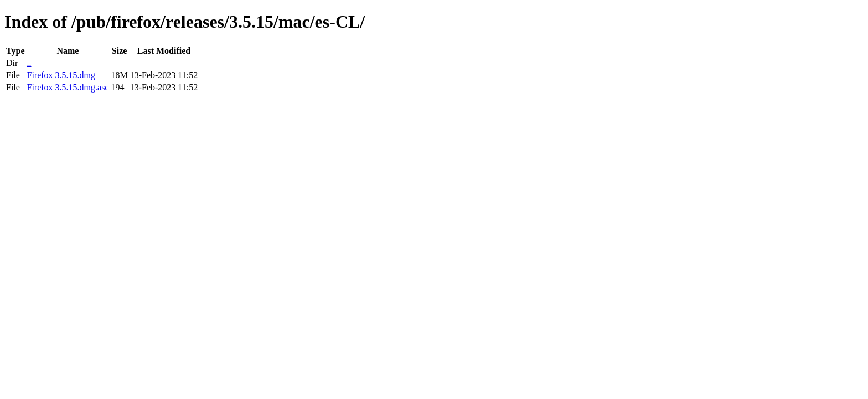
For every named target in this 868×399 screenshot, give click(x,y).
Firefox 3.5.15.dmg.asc (68, 87)
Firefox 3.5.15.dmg (61, 75)
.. (29, 63)
